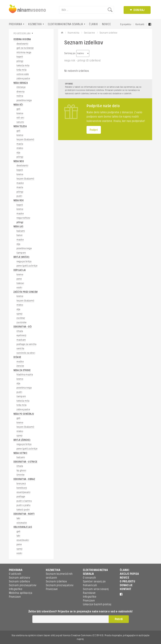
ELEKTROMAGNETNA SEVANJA (65, 24)
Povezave (15, 597)
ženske (20, 366)
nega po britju (24, 261)
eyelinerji (21, 335)
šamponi (21, 253)
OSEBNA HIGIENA (22, 39)
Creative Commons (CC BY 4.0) (87, 635)
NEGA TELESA (20, 126)
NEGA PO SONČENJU (24, 414)
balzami (21, 231)
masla (20, 144)
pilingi (20, 61)
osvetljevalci (24, 492)
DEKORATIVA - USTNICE (25, 462)
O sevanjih (89, 578)
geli (18, 109)
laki (18, 518)
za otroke (22, 322)
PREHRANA (15, 24)
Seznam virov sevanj (96, 589)
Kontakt (140, 24)
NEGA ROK (19, 200)
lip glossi (21, 470)
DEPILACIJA (20, 270)
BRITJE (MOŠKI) (21, 257)
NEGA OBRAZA (21, 83)
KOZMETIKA (35, 24)
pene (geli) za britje (27, 266)
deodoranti (22, 44)
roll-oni (20, 118)
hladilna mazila (25, 375)
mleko (20, 148)
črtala (20, 331)
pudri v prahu (24, 505)
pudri (19, 196)
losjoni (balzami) (25, 140)
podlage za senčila (26, 344)
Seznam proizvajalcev (23, 585)
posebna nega (24, 100)
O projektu (126, 24)
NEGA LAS (18, 227)
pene (19, 279)
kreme (20, 113)
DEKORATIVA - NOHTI (24, 514)
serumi (20, 122)
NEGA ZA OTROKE (22, 370)
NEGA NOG (19, 161)
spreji (20, 314)
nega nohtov (23, 218)
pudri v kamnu (24, 501)
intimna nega (24, 52)
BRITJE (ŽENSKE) (22, 440)
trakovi (20, 283)
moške (20, 362)
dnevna (21, 92)
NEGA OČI (18, 105)
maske (20, 183)
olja (18, 153)
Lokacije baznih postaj (97, 604)
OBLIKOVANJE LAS (23, 527)
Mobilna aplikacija (21, 593)
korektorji (22, 488)
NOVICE (106, 24)
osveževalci (23, 540)
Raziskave (89, 593)
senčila (20, 349)
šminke (21, 475)
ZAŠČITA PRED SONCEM (26, 292)
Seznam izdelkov (19, 581)
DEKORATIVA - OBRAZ (24, 479)
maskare (21, 340)
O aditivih (15, 574)
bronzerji (21, 484)
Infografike (16, 589)
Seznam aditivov (20, 578)
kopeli (20, 57)
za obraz (21, 318)
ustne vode (23, 74)
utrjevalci (22, 523)
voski (19, 288)
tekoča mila (23, 66)
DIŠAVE (17, 357)
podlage (21, 497)
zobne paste (23, 79)
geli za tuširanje (25, 48)
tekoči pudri (23, 510)
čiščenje (21, 87)
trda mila (22, 70)
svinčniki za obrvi (26, 353)
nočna (20, 96)
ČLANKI (93, 24)
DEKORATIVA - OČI (23, 327)
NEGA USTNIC (20, 453)
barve (20, 235)
